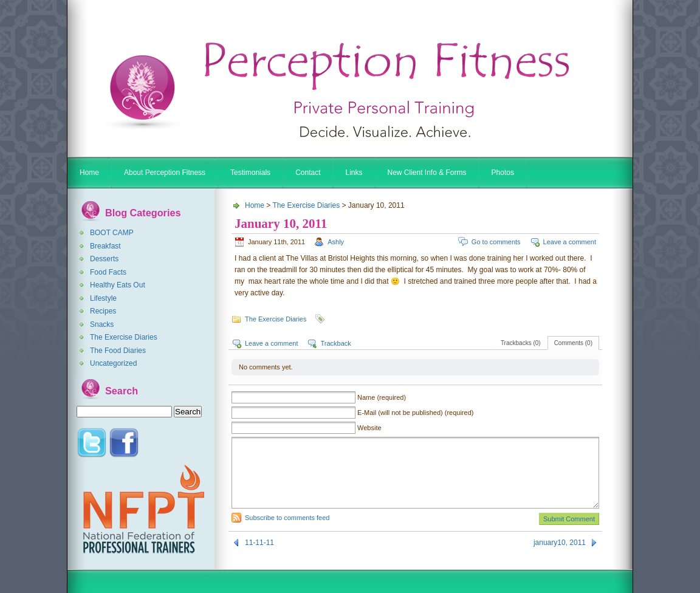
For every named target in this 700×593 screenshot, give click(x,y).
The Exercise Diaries (124, 337)
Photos (503, 173)
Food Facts (108, 272)
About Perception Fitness (165, 173)
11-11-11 (259, 543)
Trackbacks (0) (521, 343)
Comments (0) (573, 343)
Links (354, 173)
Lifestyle (103, 298)
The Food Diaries (118, 351)
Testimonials (250, 173)
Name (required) (382, 397)
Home (89, 173)
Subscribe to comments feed (287, 518)
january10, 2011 (560, 543)
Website (369, 428)
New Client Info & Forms (427, 173)
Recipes (103, 311)
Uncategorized (113, 363)
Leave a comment (570, 242)
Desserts (104, 259)
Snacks (102, 324)
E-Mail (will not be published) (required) (415, 413)
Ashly (336, 242)
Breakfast (105, 246)
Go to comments (496, 242)
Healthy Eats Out (118, 285)
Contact (308, 173)
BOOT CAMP (112, 233)
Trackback (335, 343)
